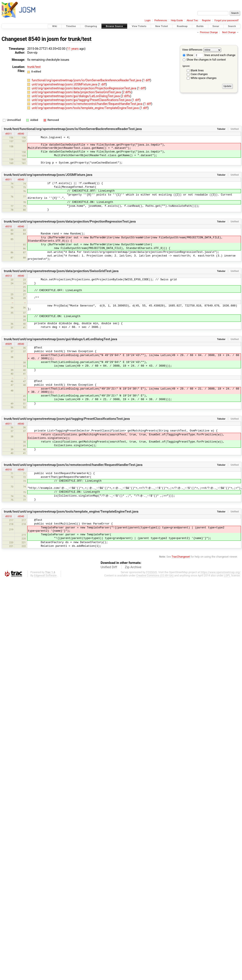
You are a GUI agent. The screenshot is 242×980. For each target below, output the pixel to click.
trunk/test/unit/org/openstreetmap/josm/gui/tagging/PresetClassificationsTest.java (67, 419)
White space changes (204, 78)
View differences (192, 50)
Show (188, 55)
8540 (34, 39)
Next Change (229, 32)
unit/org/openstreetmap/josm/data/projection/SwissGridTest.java (77, 92)
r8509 (8, 344)
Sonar (216, 26)
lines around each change (215, 55)
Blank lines (197, 70)
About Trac (192, 20)
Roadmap (182, 26)
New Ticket (162, 26)
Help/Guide (177, 20)
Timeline (71, 26)
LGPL (227, 575)
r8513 (8, 276)
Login (148, 20)
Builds (200, 26)
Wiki (55, 26)
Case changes (199, 74)
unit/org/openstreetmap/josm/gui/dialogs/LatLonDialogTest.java (76, 96)
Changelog (91, 26)
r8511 (8, 134)
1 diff (147, 80)
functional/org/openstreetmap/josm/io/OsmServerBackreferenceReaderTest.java (87, 80)
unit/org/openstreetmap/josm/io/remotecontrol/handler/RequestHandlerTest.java (87, 104)
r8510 (8, 226)
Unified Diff (109, 567)
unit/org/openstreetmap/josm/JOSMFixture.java (65, 84)
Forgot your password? (227, 20)
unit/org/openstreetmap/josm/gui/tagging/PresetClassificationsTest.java (82, 100)
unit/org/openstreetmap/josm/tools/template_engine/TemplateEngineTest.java (86, 108)
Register (206, 20)
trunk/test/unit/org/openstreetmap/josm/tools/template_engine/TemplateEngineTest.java (71, 512)
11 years (73, 49)
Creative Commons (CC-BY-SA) (155, 575)
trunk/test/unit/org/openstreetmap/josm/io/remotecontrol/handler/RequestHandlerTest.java (73, 465)
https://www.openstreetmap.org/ (221, 572)
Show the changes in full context (204, 60)
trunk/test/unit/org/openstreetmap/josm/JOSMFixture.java (48, 175)
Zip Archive (133, 567)
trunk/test (80, 39)
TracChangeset (181, 557)
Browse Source (115, 26)
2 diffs (127, 92)
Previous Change (209, 32)
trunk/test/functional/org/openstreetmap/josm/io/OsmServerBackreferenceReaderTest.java (73, 129)
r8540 (21, 134)
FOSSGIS (151, 572)
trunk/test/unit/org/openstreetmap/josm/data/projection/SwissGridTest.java (61, 271)
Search (232, 26)
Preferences (161, 20)
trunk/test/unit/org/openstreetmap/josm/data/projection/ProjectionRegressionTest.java (70, 221)
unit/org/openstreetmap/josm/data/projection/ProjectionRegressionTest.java (84, 88)
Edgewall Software (45, 575)
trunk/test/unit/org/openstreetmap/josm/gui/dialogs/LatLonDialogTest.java (61, 339)
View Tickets (139, 26)
